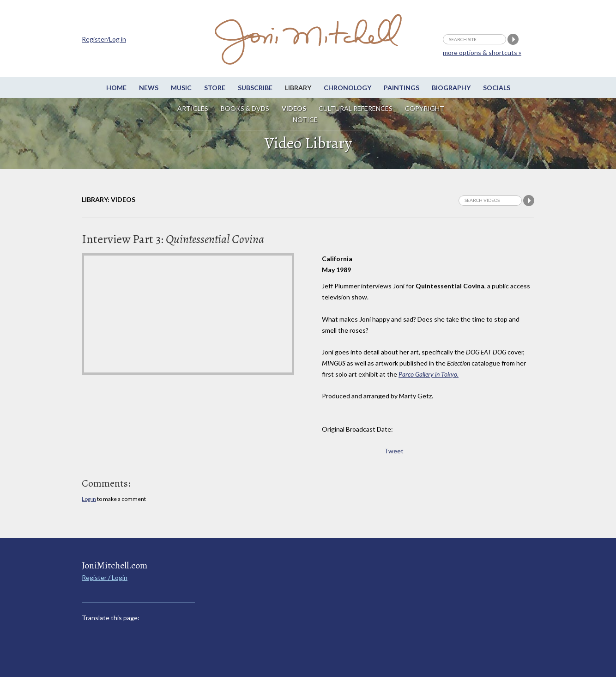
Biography (451, 88)
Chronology (347, 88)
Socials (497, 88)
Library (298, 88)
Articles (193, 108)
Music (181, 88)
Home (116, 88)
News (149, 88)
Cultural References (356, 108)
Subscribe (255, 88)
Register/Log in (104, 39)
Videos (294, 108)
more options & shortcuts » (482, 52)
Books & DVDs (245, 108)
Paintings (402, 88)
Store (215, 88)
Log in (89, 499)
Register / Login (105, 577)
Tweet (394, 451)
